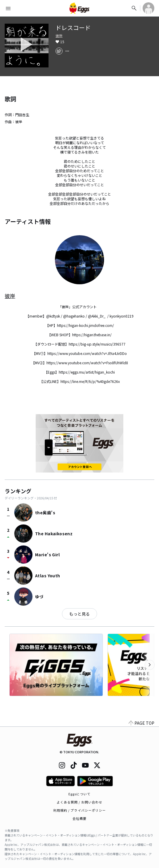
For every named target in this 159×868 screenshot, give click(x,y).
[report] (67, 51)
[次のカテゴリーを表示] (150, 665)
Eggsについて (79, 794)
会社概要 (79, 818)
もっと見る (79, 614)
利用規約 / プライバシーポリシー (80, 810)
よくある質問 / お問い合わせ (80, 802)
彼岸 (59, 36)
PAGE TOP (141, 723)
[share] (59, 51)
